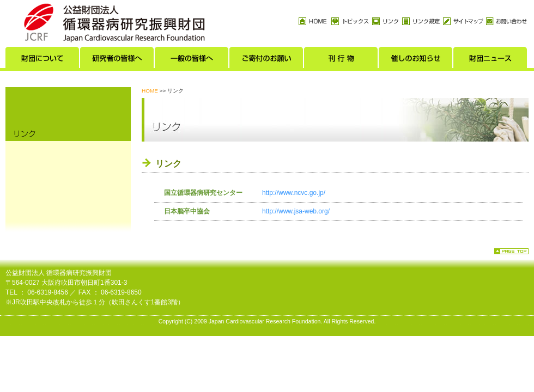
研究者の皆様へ (117, 60)
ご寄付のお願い (267, 60)
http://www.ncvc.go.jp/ (294, 193)
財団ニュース (491, 60)
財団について (43, 60)
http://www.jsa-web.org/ (296, 211)
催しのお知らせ (416, 60)
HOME (150, 91)
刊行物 (341, 60)
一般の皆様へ (192, 60)
